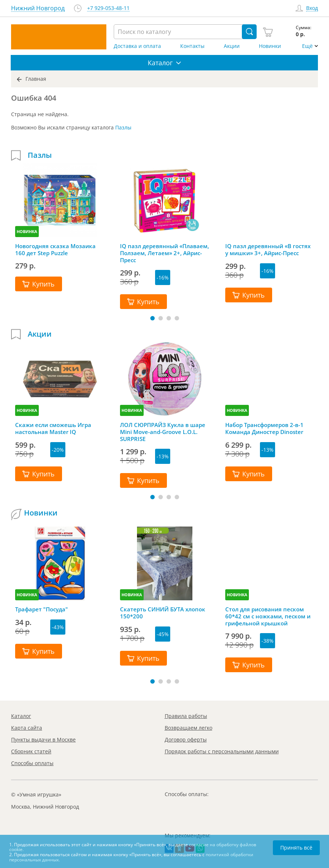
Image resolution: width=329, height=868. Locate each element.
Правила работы (186, 716)
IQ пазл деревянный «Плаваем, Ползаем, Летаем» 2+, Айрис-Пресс (164, 253)
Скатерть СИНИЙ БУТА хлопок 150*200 (163, 613)
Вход (312, 8)
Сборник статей (31, 751)
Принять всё (296, 848)
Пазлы (123, 127)
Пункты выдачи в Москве (43, 739)
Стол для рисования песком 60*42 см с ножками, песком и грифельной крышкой (268, 616)
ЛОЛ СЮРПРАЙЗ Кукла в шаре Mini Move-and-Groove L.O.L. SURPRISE (163, 432)
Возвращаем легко (189, 728)
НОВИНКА (27, 231)
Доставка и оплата (137, 46)
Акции (232, 46)
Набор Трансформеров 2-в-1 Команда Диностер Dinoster (264, 428)
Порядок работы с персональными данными (222, 751)
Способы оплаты (32, 763)
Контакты (192, 46)
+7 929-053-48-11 (108, 8)
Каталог (21, 716)
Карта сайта (27, 728)
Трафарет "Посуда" (42, 609)
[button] (152, 318)
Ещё (307, 46)
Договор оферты (186, 739)
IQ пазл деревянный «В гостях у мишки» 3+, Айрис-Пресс (268, 250)
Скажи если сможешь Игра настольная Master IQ (53, 428)
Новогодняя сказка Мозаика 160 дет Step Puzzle (55, 250)
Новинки (270, 46)
